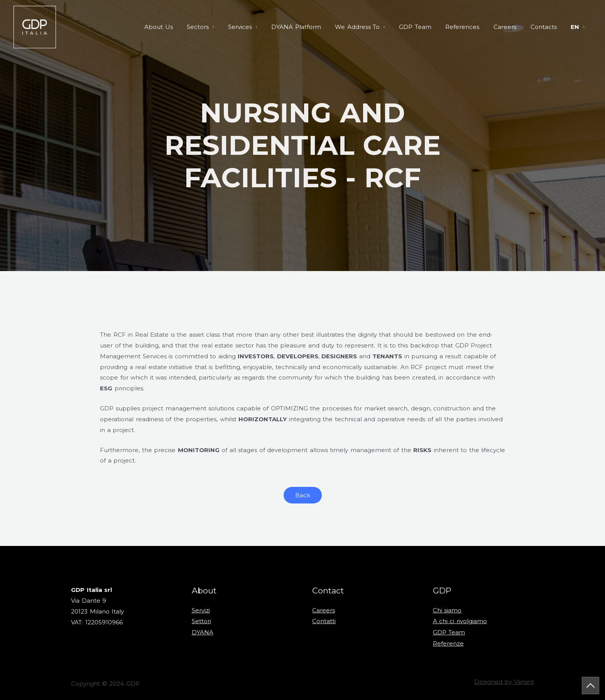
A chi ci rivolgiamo (460, 621)
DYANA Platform (313, 27)
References (471, 27)
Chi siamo (447, 610)
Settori (201, 621)
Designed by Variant (504, 681)
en (576, 27)
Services (259, 27)
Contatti (324, 621)
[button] (303, 495)
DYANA (203, 631)
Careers (511, 27)
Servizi (201, 610)
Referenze (448, 642)
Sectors (220, 27)
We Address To (372, 27)
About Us (183, 27)
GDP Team (427, 27)
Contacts (548, 27)
